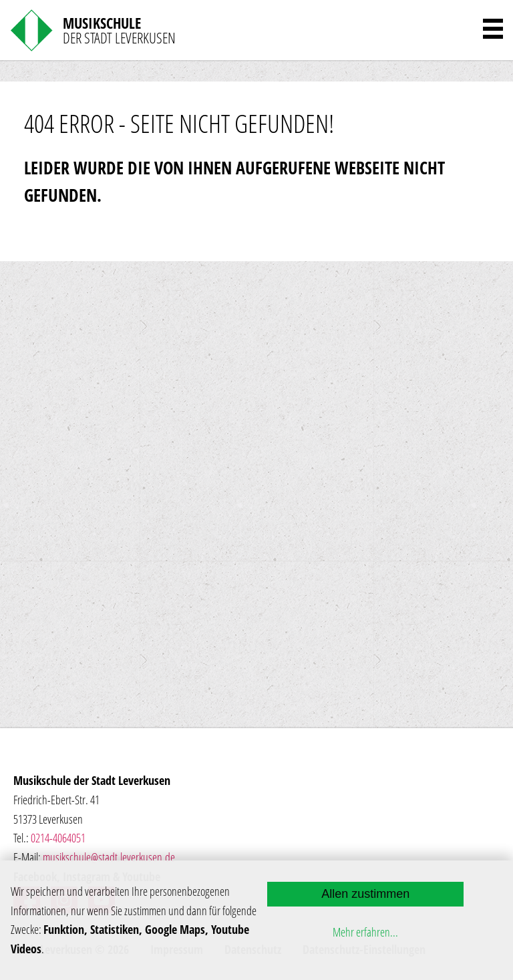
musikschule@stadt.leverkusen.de (109, 857)
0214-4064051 (58, 838)
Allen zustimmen (365, 894)
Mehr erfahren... (365, 932)
